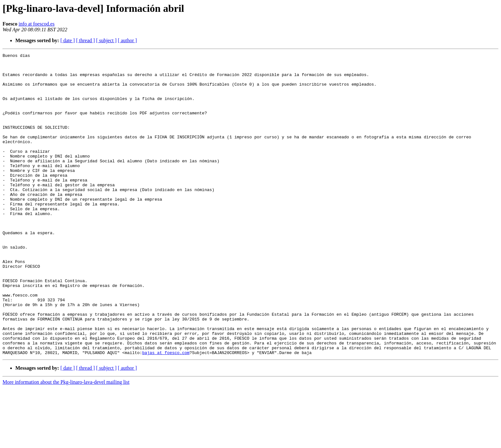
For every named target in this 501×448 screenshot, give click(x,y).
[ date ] (68, 40)
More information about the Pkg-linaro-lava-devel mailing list (66, 442)
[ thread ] (85, 40)
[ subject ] (106, 40)
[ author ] (127, 40)
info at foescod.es (36, 24)
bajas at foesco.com (166, 413)
